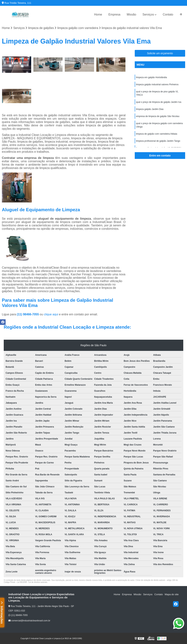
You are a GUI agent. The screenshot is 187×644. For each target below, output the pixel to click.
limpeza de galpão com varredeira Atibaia (157, 134)
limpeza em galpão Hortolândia (151, 77)
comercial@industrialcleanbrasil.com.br (29, 621)
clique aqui (51, 314)
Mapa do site (172, 594)
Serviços (148, 14)
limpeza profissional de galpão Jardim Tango (158, 141)
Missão (131, 14)
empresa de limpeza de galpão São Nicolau (158, 116)
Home (98, 14)
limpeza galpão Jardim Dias (150, 109)
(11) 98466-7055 (28, 314)
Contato (168, 14)
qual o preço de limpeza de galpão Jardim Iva (159, 102)
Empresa (114, 14)
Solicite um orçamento (160, 53)
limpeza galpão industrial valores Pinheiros (157, 84)
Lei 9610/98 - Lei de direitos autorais (32, 582)
